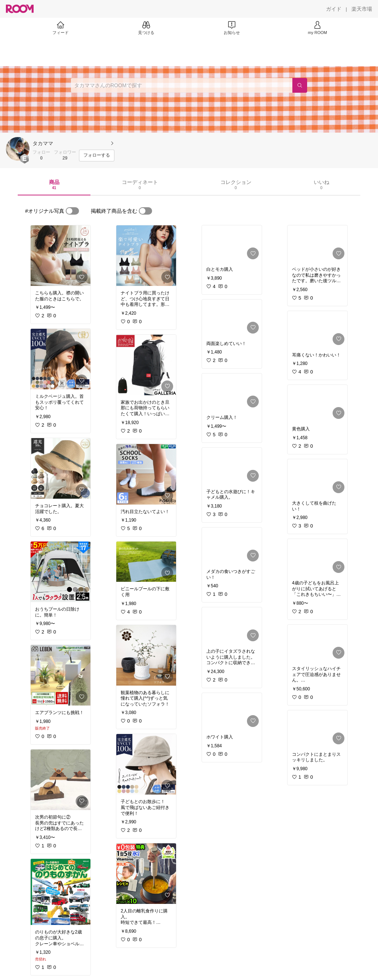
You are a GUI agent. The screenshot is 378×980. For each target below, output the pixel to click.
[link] (61, 256)
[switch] (72, 211)
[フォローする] (97, 156)
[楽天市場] (362, 9)
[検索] (300, 85)
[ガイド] (334, 9)
